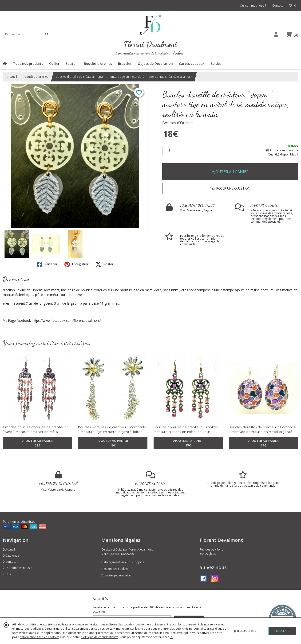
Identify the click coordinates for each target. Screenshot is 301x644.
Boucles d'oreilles (36, 77)
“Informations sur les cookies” (40, 637)
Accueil (12, 77)
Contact (277, 6)
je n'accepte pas (245, 631)
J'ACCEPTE (283, 631)
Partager (47, 264)
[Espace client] (276, 34)
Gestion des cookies (115, 569)
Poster (104, 264)
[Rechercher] (47, 34)
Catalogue (11, 556)
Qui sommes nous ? (17, 568)
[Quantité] (171, 150)
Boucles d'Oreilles (178, 123)
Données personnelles (116, 575)
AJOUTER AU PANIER (230, 172)
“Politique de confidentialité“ (99, 637)
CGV (7, 574)
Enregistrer (76, 264)
